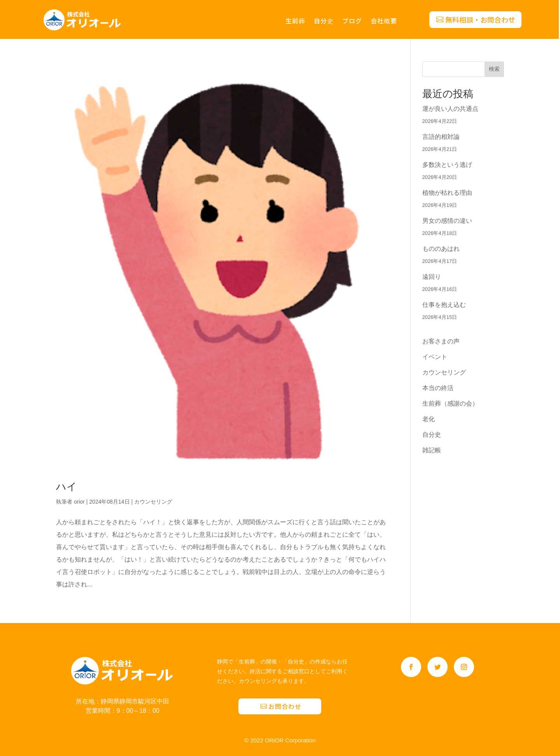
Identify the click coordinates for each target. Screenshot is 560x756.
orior (79, 502)
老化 (429, 419)
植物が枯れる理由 (447, 193)
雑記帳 (432, 450)
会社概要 (384, 22)
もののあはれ (441, 249)
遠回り (432, 277)
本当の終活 (438, 388)
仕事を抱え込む (444, 305)
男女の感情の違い (447, 221)
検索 (494, 69)
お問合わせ (285, 706)
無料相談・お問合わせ (480, 19)
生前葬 (295, 22)
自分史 (324, 22)
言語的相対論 (441, 137)
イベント (435, 357)
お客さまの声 (441, 341)
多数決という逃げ (447, 165)
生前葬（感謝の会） (450, 403)
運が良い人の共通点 (450, 109)
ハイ (66, 486)
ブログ (352, 22)
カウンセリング (153, 502)
